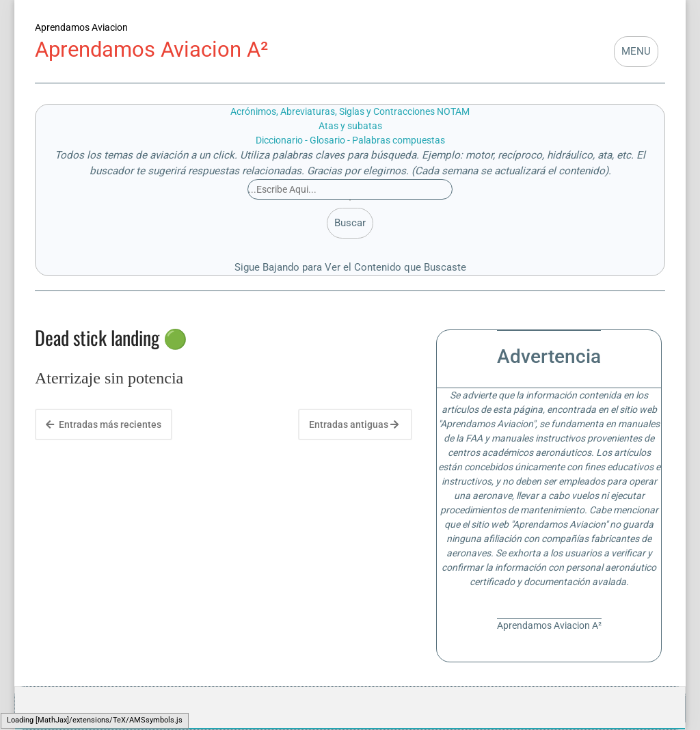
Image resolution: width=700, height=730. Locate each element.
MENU (636, 51)
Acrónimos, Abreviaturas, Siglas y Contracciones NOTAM (350, 111)
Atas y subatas (350, 126)
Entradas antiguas (354, 424)
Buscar (350, 223)
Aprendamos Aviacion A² (151, 50)
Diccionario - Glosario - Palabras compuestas (350, 140)
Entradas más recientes (104, 424)
